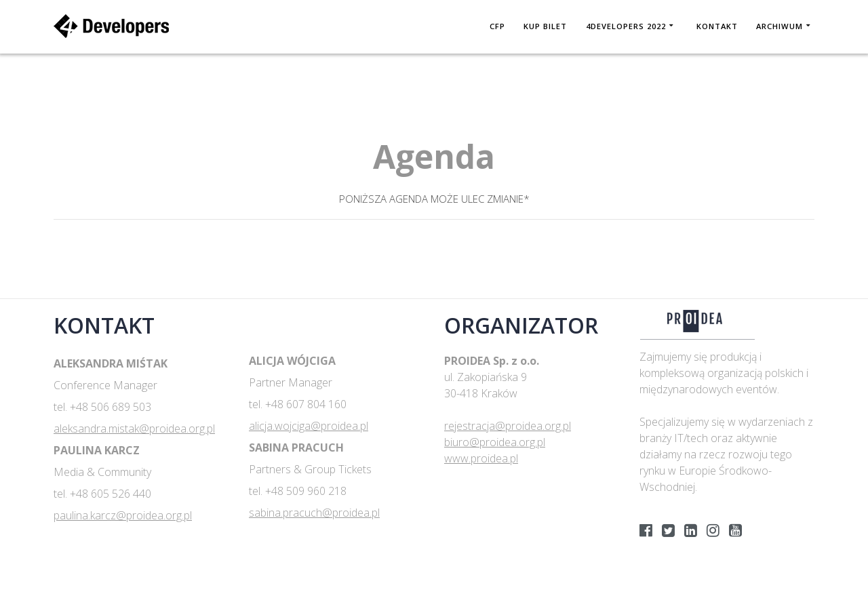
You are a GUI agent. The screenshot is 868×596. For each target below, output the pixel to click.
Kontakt (717, 26)
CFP (497, 26)
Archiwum (780, 26)
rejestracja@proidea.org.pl (508, 426)
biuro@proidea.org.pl (495, 442)
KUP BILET (545, 26)
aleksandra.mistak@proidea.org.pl (134, 429)
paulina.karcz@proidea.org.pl (123, 515)
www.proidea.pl (481, 458)
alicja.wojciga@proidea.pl (309, 426)
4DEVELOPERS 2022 (626, 26)
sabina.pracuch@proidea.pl (314, 513)
